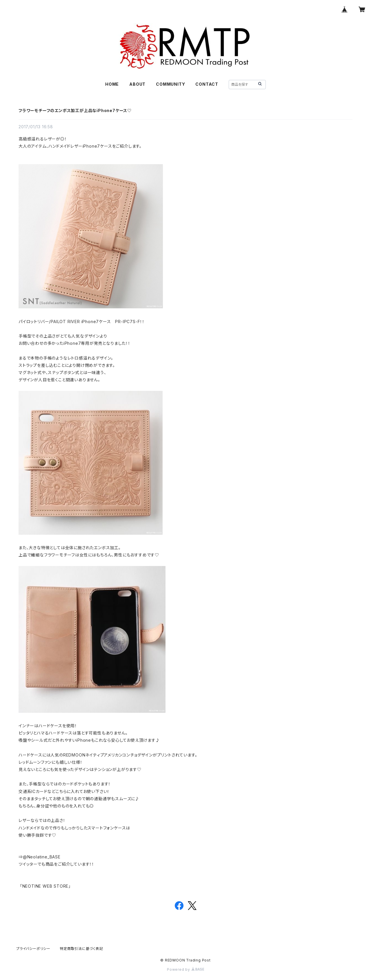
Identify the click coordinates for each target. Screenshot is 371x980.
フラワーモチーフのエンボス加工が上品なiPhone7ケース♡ (75, 110)
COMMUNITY (170, 84)
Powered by (185, 969)
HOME (112, 84)
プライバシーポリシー (33, 949)
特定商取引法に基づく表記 (81, 949)
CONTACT (207, 84)
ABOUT (137, 84)
